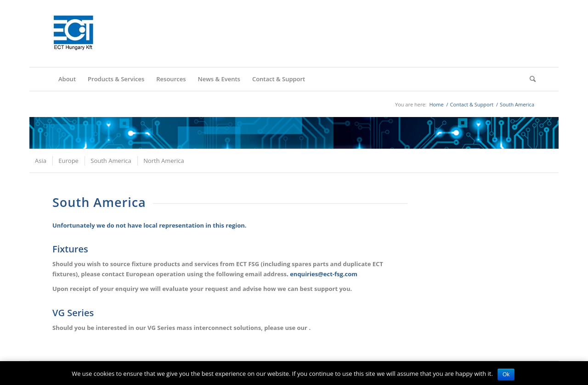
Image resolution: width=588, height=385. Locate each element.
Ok (506, 374)
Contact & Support (472, 104)
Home (437, 104)
